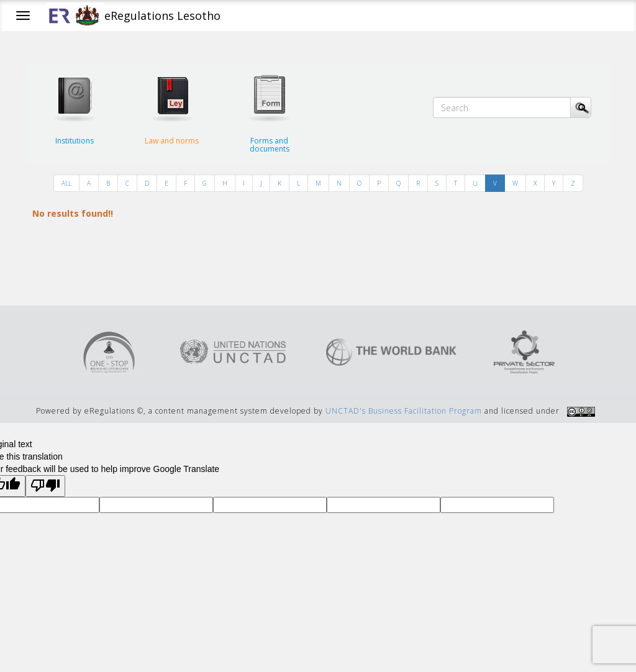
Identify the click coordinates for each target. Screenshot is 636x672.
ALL (66, 183)
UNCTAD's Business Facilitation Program (404, 411)
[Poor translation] (45, 486)
